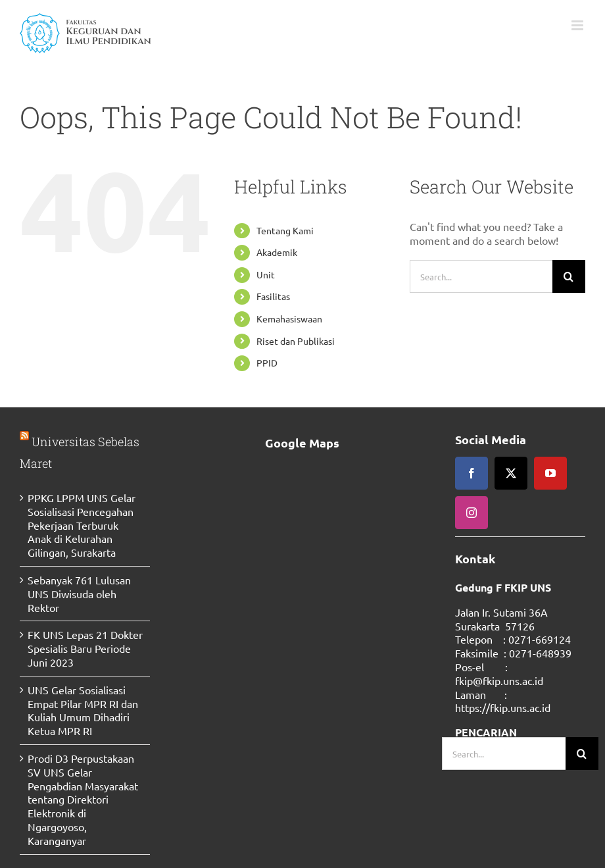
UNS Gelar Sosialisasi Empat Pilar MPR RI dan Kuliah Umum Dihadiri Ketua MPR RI (83, 710)
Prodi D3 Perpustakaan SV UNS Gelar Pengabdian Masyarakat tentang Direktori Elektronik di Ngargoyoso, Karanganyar (83, 799)
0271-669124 (540, 639)
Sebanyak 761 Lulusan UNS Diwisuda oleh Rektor (79, 594)
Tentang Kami (285, 230)
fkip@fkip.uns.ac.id (499, 680)
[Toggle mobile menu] (578, 25)
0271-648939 (540, 653)
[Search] (569, 276)
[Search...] (481, 276)
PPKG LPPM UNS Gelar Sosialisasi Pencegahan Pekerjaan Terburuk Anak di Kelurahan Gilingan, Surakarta (82, 525)
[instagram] (472, 513)
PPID (267, 363)
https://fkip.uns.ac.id (503, 707)
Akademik (277, 252)
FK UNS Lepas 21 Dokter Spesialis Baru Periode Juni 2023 (85, 648)
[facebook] (472, 473)
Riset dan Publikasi (296, 341)
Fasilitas (273, 296)
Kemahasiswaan (289, 319)
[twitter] (511, 473)
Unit (266, 274)
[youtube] (550, 473)
